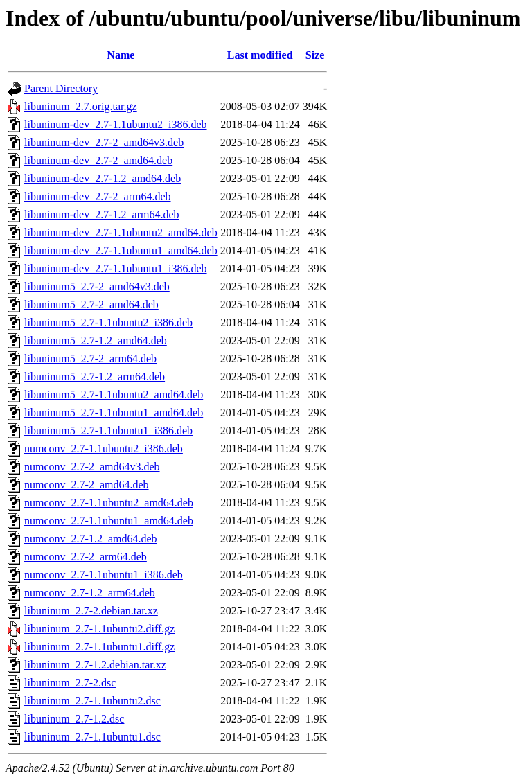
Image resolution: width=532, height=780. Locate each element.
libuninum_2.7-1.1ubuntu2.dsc (92, 701)
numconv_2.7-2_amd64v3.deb (92, 467)
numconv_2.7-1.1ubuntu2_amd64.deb (109, 503)
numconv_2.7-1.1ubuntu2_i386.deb (104, 449)
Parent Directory (61, 88)
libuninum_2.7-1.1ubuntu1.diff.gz (99, 647)
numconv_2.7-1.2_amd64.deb (91, 539)
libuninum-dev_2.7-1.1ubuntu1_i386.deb (116, 268)
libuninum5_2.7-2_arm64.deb (90, 358)
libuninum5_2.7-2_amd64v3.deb (97, 286)
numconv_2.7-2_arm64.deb (86, 557)
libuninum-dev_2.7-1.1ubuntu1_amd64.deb (121, 250)
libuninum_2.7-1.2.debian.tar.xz (95, 665)
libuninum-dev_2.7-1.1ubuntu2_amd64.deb (121, 232)
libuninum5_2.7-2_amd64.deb (91, 304)
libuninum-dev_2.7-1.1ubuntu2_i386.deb (116, 124)
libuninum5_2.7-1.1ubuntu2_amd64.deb (114, 395)
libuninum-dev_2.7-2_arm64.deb (98, 196)
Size (315, 55)
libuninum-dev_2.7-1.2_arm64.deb (102, 214)
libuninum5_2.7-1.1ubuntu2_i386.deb (108, 322)
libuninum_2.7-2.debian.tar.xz (91, 611)
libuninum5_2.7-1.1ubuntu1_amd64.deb (114, 413)
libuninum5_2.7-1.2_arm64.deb (95, 376)
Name (121, 55)
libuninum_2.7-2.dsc (70, 683)
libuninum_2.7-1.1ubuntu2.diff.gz (99, 629)
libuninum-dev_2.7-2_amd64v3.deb (104, 142)
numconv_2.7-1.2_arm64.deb (90, 593)
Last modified (260, 55)
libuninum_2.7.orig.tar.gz (81, 106)
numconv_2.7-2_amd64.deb (87, 485)
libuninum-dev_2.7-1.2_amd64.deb (103, 178)
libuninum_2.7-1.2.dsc (74, 719)
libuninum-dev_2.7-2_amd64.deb (98, 160)
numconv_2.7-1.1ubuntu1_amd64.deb (109, 521)
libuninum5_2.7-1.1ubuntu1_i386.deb (108, 431)
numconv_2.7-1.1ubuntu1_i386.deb (104, 575)
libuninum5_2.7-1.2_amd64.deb (96, 340)
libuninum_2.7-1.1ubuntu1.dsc (92, 737)
